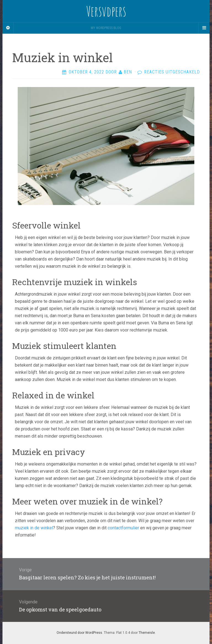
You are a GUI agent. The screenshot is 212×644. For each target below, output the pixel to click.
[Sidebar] (8, 28)
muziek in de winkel (34, 528)
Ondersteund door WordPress (79, 633)
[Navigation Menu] (204, 28)
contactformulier (123, 528)
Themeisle (147, 633)
